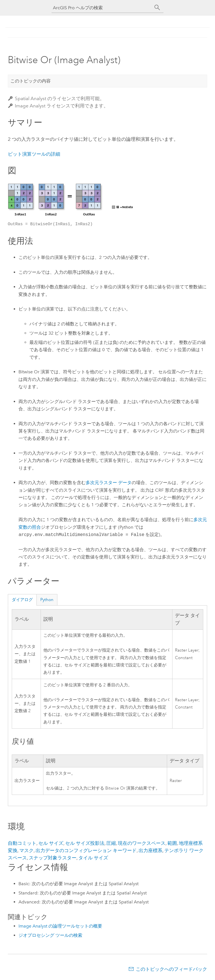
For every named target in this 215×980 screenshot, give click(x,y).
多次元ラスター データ (109, 483)
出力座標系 (150, 850)
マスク (26, 850)
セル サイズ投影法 (85, 843)
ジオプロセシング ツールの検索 (50, 935)
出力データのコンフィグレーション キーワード (86, 850)
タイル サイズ (93, 858)
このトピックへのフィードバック (171, 969)
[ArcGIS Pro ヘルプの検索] (102, 8)
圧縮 (111, 843)
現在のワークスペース (142, 843)
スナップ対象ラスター (53, 858)
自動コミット (22, 843)
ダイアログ (22, 600)
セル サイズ (51, 843)
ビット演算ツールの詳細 (34, 154)
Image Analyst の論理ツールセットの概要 (60, 926)
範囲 (172, 843)
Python (47, 600)
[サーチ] (157, 8)
